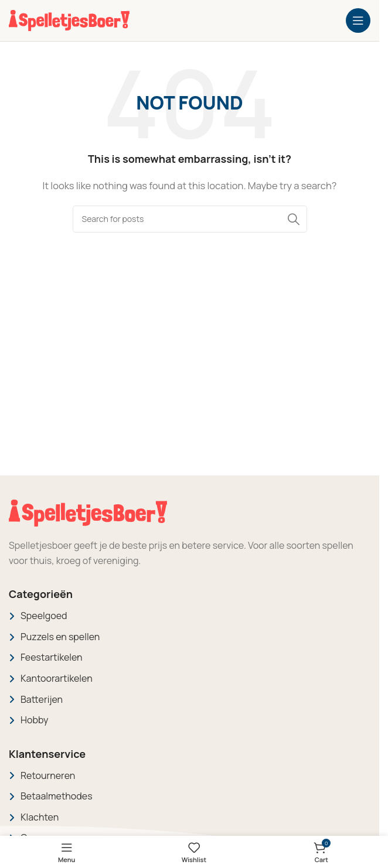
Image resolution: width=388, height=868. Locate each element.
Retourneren (48, 775)
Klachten (40, 817)
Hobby (34, 720)
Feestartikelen (52, 657)
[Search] (190, 219)
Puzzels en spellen (60, 637)
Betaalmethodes (57, 796)
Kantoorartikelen (57, 678)
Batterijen (42, 699)
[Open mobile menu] (358, 20)
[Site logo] (69, 20)
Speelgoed (44, 616)
